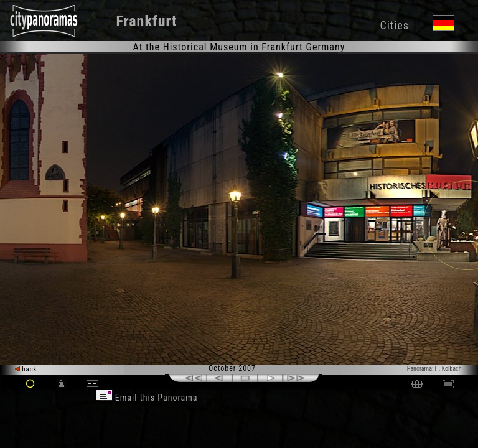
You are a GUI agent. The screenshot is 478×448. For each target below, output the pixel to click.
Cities (394, 25)
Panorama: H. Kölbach (434, 369)
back (26, 369)
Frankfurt (147, 21)
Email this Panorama (147, 398)
